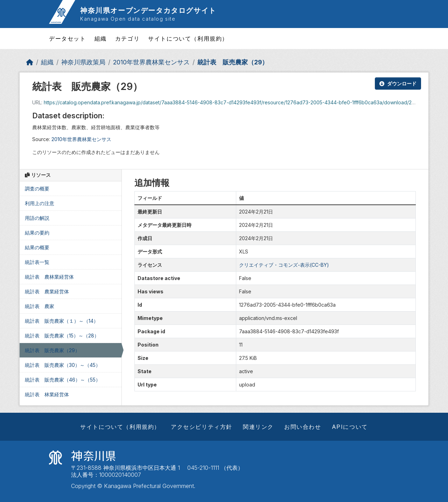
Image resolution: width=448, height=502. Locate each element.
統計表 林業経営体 (47, 394)
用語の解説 (37, 218)
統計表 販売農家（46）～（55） (63, 380)
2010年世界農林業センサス (151, 62)
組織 (101, 39)
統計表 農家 (40, 306)
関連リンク (258, 427)
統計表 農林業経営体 (49, 277)
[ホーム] (30, 62)
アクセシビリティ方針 (202, 427)
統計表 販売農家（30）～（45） (63, 365)
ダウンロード (398, 83)
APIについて (350, 427)
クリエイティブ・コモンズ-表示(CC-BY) (284, 265)
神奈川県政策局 (83, 62)
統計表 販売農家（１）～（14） (62, 321)
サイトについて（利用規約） (188, 39)
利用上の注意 (40, 203)
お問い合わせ (303, 427)
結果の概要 (37, 247)
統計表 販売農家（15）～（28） (62, 336)
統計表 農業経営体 (47, 291)
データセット (68, 39)
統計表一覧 (37, 262)
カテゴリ (127, 39)
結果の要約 (37, 233)
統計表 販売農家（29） (233, 62)
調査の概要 (37, 189)
